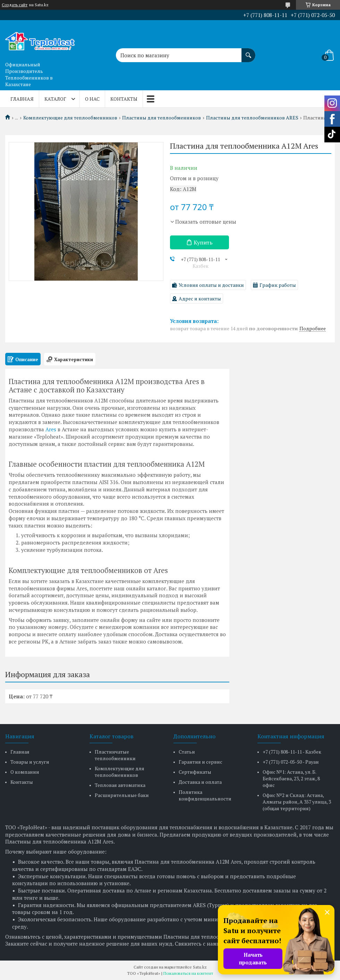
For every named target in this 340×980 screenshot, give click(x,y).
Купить (203, 242)
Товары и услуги (30, 762)
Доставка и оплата (200, 782)
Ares (51, 429)
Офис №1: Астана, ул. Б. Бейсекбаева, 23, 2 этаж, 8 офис (291, 778)
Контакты (124, 99)
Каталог (55, 99)
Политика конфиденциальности (205, 795)
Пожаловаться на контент (188, 973)
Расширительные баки (122, 795)
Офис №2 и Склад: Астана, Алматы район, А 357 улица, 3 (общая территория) (297, 802)
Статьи (187, 752)
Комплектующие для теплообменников (70, 118)
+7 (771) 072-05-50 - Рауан (291, 762)
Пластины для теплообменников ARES (252, 118)
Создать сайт (15, 5)
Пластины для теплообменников (161, 118)
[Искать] (248, 52)
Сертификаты (195, 772)
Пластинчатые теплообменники (115, 755)
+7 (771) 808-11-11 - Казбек (292, 752)
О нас (92, 99)
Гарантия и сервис (201, 762)
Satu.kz (200, 967)
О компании (25, 772)
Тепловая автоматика (120, 785)
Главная (22, 99)
